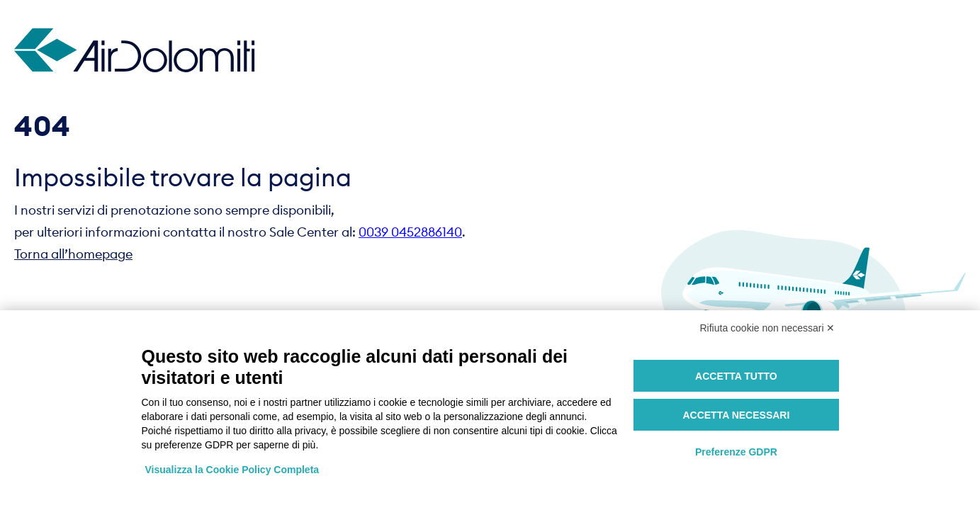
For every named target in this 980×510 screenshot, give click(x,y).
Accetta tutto (736, 376)
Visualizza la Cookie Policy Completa (232, 470)
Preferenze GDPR (736, 452)
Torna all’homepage (73, 254)
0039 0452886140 (410, 232)
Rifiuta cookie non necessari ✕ (768, 328)
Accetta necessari (736, 415)
